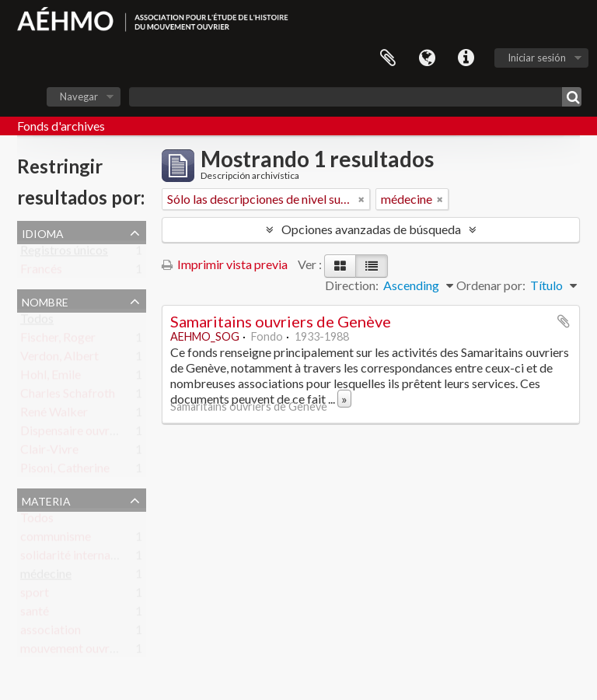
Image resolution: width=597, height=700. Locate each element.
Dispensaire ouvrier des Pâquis (101, 434)
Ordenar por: (491, 285)
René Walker (54, 415)
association (51, 633)
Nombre (45, 300)
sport (35, 595)
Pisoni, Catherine (65, 471)
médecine (46, 577)
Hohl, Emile (51, 378)
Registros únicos (64, 253)
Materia (46, 499)
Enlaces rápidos (466, 58)
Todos (37, 322)
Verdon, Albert (59, 359)
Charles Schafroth (68, 396)
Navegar (79, 96)
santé (35, 614)
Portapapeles (388, 58)
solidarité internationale (84, 558)
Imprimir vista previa (225, 264)
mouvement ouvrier (72, 651)
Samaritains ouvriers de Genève (281, 321)
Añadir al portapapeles (564, 321)
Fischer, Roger (58, 340)
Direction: (352, 285)
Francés (41, 272)
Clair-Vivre (49, 452)
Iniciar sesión (537, 58)
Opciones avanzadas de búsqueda (371, 229)
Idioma (427, 58)
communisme (56, 539)
